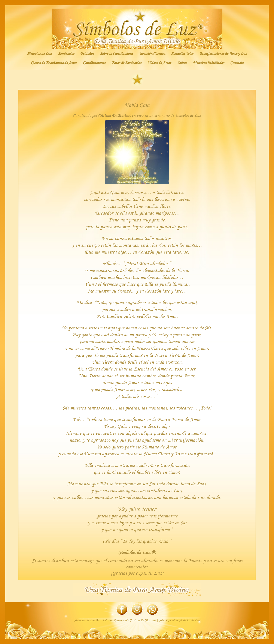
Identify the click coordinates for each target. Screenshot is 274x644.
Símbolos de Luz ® (137, 552)
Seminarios (66, 54)
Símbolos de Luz (39, 54)
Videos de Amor (159, 63)
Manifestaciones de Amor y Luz (223, 54)
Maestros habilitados (208, 63)
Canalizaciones (94, 63)
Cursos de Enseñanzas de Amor (54, 63)
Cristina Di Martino (114, 115)
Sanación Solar (182, 54)
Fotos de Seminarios (126, 63)
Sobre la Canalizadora (116, 54)
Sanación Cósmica (152, 54)
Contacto (237, 63)
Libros (182, 63)
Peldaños (87, 54)
